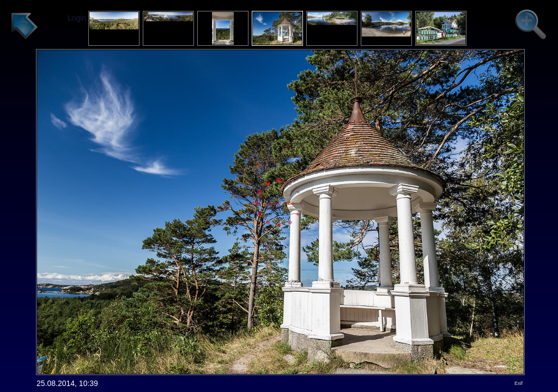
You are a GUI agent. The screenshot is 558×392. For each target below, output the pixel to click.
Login (77, 18)
